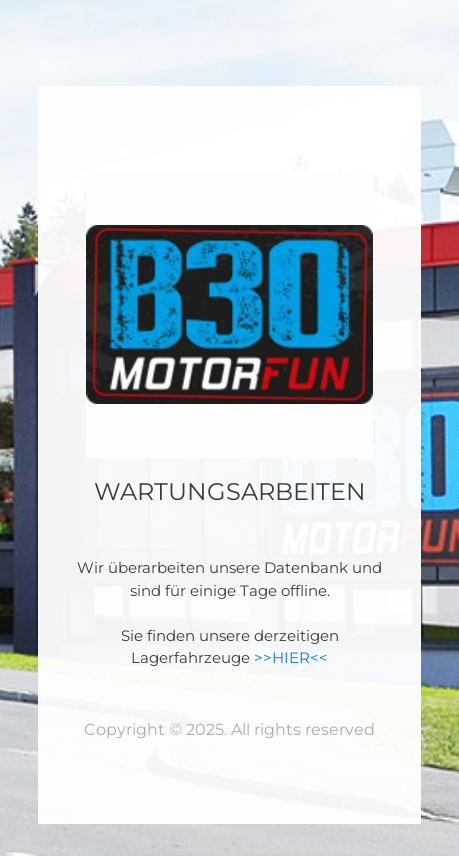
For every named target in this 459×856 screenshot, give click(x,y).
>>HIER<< (291, 657)
